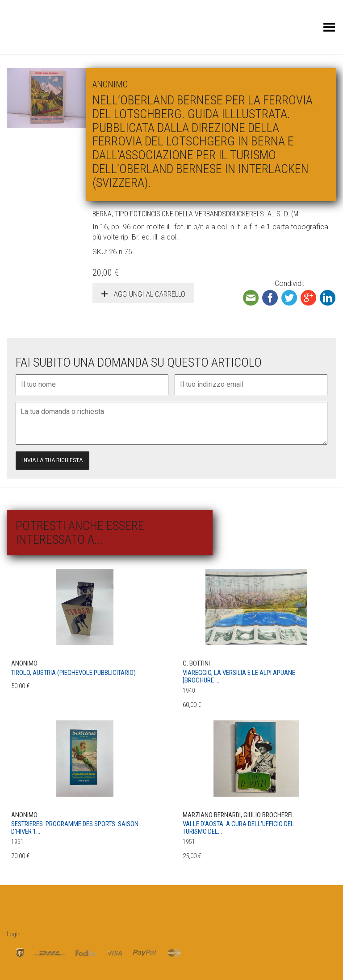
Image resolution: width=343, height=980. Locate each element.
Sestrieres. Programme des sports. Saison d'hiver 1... (75, 828)
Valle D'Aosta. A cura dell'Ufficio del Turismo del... (238, 828)
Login (14, 934)
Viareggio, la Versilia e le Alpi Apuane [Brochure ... (239, 676)
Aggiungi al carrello (149, 294)
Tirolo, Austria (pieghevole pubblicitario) (73, 673)
